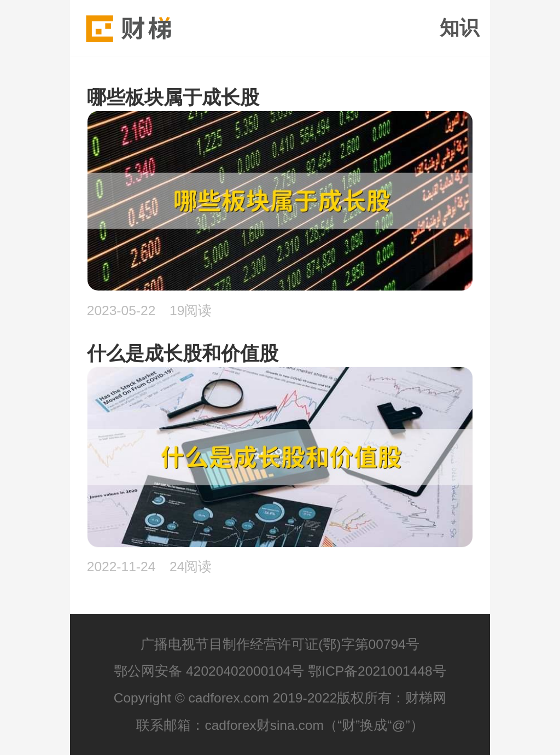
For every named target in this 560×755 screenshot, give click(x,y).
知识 (459, 28)
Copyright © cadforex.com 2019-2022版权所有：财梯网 (280, 698)
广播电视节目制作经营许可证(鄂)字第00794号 (280, 644)
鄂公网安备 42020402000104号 (209, 671)
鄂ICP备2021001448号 (377, 671)
